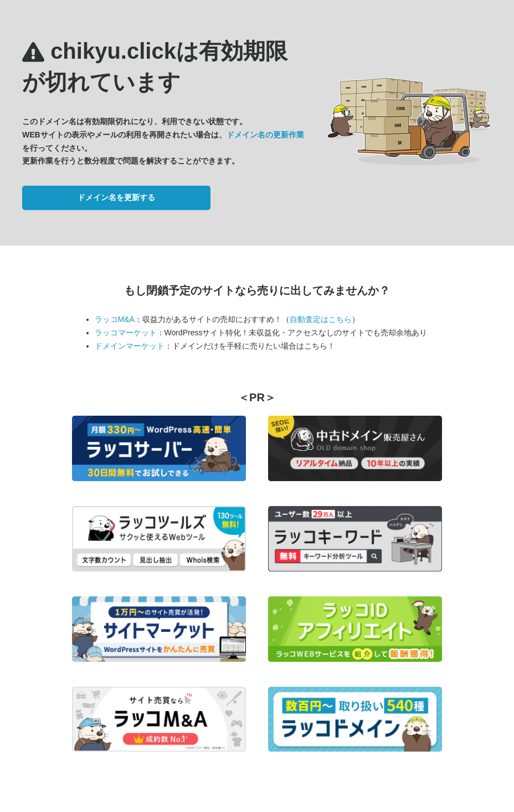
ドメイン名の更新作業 (265, 135)
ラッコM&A (115, 319)
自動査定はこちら (321, 319)
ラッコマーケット (126, 333)
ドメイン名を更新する (116, 197)
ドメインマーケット (130, 346)
